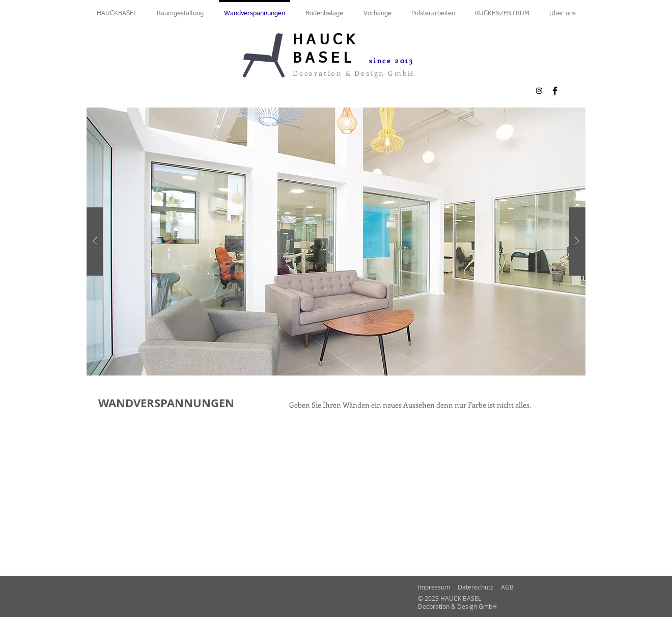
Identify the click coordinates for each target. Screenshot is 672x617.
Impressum (434, 587)
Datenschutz (475, 587)
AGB (507, 587)
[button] (336, 242)
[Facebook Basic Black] (555, 91)
